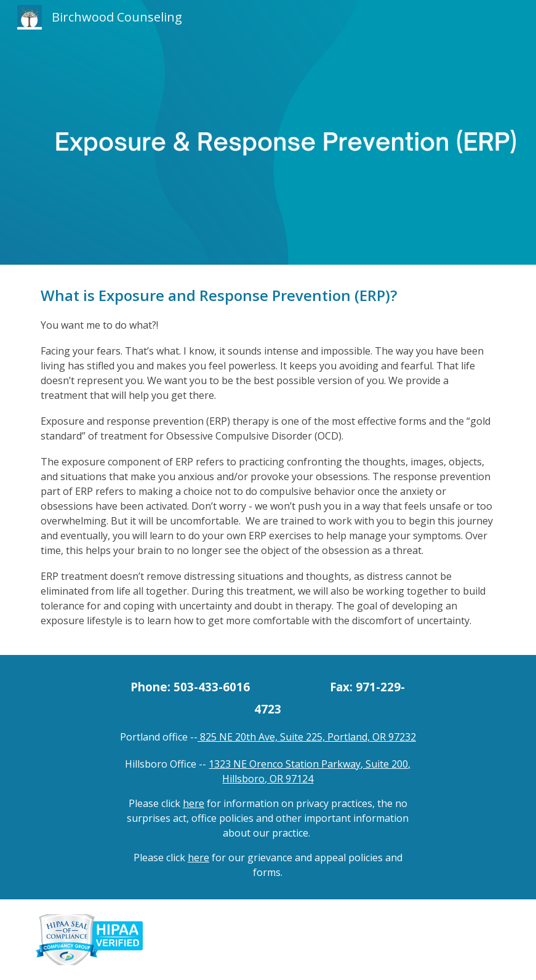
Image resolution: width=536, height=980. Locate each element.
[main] (268, 460)
